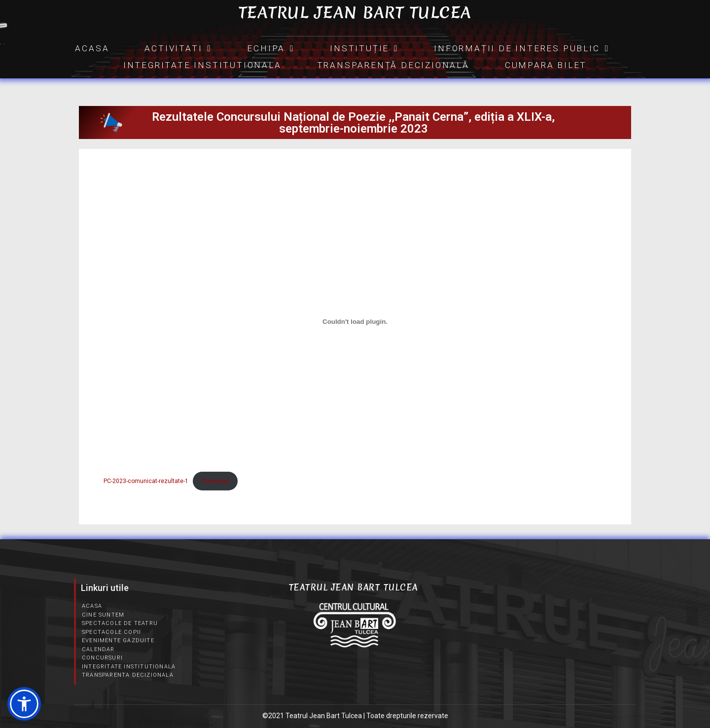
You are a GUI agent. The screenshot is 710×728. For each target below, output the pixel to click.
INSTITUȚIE (364, 48)
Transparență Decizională (393, 65)
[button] (24, 704)
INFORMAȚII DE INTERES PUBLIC (521, 48)
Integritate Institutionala (202, 65)
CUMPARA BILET (546, 65)
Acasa (92, 48)
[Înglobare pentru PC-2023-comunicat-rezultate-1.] (355, 321)
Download (215, 481)
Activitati (178, 48)
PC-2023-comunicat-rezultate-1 (146, 481)
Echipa (271, 48)
